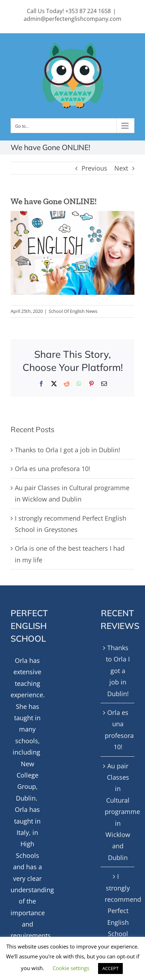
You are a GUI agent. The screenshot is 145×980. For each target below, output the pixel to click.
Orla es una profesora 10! (53, 469)
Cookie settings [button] (71, 968)
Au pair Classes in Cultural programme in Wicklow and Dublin (118, 812)
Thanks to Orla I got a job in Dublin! (68, 450)
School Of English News (73, 311)
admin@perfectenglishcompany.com (72, 19)
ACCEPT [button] (110, 968)
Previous (94, 168)
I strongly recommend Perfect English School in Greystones (118, 916)
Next (121, 168)
